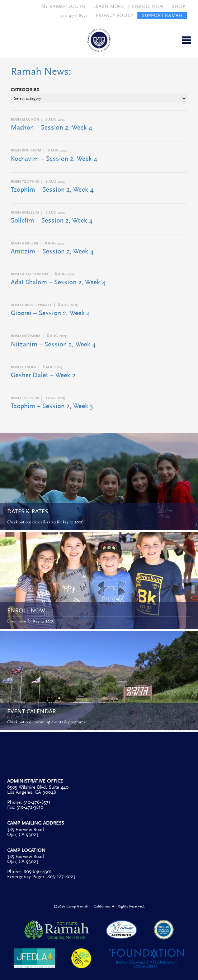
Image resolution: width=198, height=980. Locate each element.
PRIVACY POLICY (115, 15)
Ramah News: (41, 71)
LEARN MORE (109, 6)
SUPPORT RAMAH (162, 15)
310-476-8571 (74, 15)
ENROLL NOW (148, 6)
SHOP (178, 6)
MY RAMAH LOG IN (63, 6)
